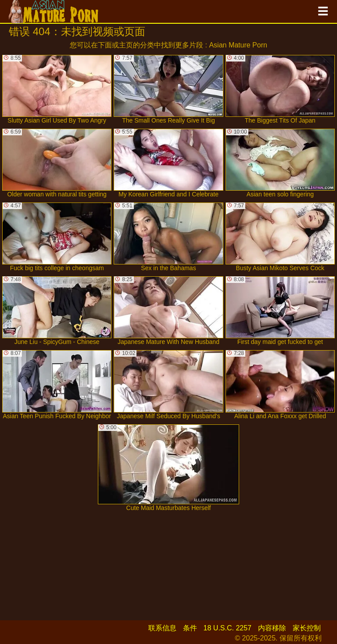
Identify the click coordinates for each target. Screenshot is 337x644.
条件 (190, 628)
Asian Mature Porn (238, 45)
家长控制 (307, 628)
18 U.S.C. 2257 (228, 628)
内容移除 (272, 628)
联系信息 (162, 628)
